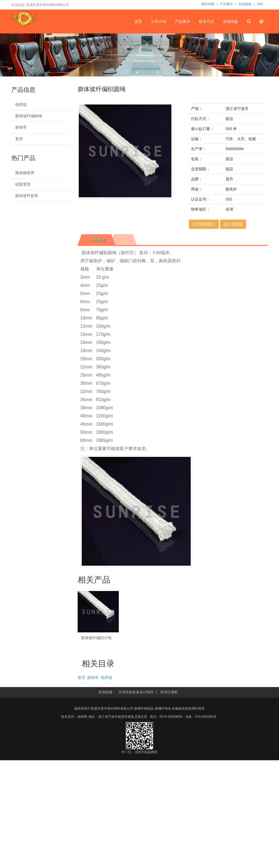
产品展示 (183, 21)
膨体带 (21, 127)
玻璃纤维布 (163, 709)
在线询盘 (231, 21)
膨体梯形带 (25, 173)
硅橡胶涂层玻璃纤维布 (188, 709)
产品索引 (226, 4)
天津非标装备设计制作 (136, 692)
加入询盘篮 (233, 224)
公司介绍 (159, 21)
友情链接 (245, 4)
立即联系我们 (204, 224)
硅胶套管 (23, 184)
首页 (139, 21)
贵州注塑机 (169, 692)
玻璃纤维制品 (144, 709)
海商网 (82, 717)
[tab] (97, 240)
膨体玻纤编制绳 (29, 116)
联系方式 (207, 21)
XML (260, 4)
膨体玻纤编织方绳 (96, 638)
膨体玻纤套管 (27, 196)
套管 (19, 139)
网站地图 (208, 4)
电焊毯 (21, 104)
